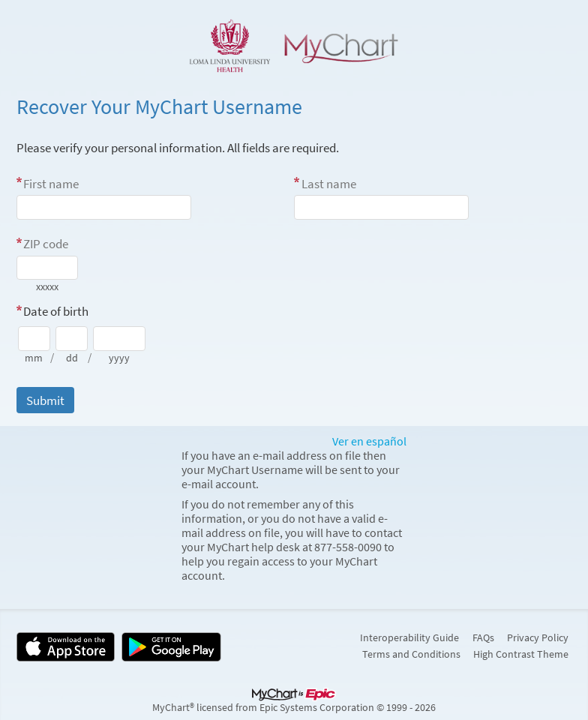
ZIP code (46, 244)
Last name (329, 184)
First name (51, 184)
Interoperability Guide (409, 637)
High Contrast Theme (521, 654)
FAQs (483, 637)
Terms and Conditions (411, 654)
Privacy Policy (538, 637)
